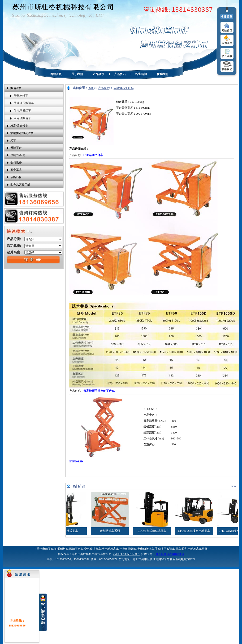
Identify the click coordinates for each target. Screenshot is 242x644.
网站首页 (56, 74)
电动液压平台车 (124, 88)
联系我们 (162, 74)
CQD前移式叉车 (75, 531)
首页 (91, 88)
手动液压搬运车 (24, 103)
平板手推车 (21, 95)
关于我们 (77, 74)
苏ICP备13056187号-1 (126, 554)
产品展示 (99, 74)
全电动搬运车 (22, 118)
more (234, 486)
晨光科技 (161, 554)
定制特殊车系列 (117, 531)
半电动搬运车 (22, 111)
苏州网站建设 (176, 554)
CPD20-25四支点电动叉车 (201, 531)
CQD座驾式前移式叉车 (159, 531)
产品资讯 (120, 74)
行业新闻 (141, 74)
